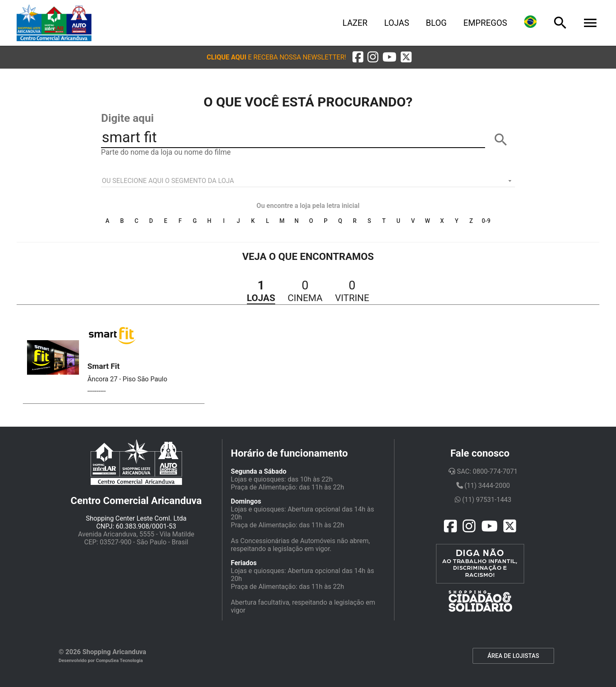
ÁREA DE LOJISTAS (513, 656)
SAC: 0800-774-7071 (483, 471)
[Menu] (590, 23)
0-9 (486, 221)
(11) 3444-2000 (483, 486)
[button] (276, 57)
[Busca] (560, 23)
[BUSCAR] (501, 140)
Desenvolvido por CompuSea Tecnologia (101, 661)
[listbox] (308, 181)
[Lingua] (530, 23)
